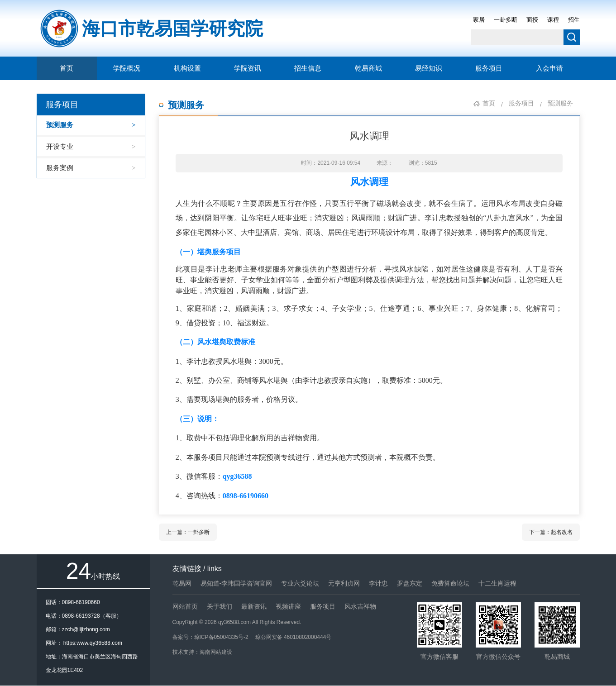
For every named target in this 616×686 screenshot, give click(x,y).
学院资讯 (248, 68)
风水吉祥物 (360, 606)
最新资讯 (254, 606)
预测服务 (60, 125)
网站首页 (185, 606)
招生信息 (308, 68)
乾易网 (182, 583)
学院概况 (127, 68)
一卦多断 (506, 20)
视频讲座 (288, 606)
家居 (479, 20)
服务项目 (489, 68)
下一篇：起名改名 (551, 532)
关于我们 (220, 606)
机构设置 (187, 68)
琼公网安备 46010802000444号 (294, 637)
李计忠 (378, 583)
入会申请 (549, 68)
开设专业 (60, 146)
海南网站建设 (216, 652)
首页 (67, 68)
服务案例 (60, 168)
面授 (532, 20)
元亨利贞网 (344, 583)
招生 (574, 20)
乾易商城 (368, 68)
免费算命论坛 (450, 583)
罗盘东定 (410, 583)
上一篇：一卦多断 (188, 532)
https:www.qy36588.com (93, 643)
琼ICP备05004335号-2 (221, 637)
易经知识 (429, 68)
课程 (553, 20)
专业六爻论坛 (300, 583)
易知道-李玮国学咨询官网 (236, 583)
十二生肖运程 (497, 583)
